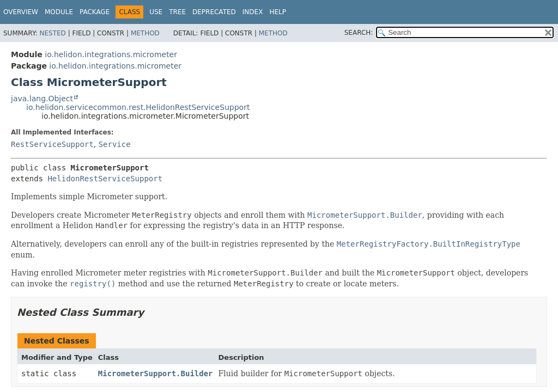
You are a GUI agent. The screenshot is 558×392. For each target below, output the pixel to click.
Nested (52, 33)
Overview (21, 12)
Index (253, 12)
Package (95, 12)
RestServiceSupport (52, 144)
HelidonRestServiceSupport (105, 179)
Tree (177, 12)
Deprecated (214, 12)
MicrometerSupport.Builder (156, 373)
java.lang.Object (42, 99)
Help (278, 12)
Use (156, 12)
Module (59, 12)
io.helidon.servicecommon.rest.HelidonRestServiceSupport (138, 107)
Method (145, 33)
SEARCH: (359, 33)
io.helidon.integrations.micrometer (111, 54)
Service (115, 144)
